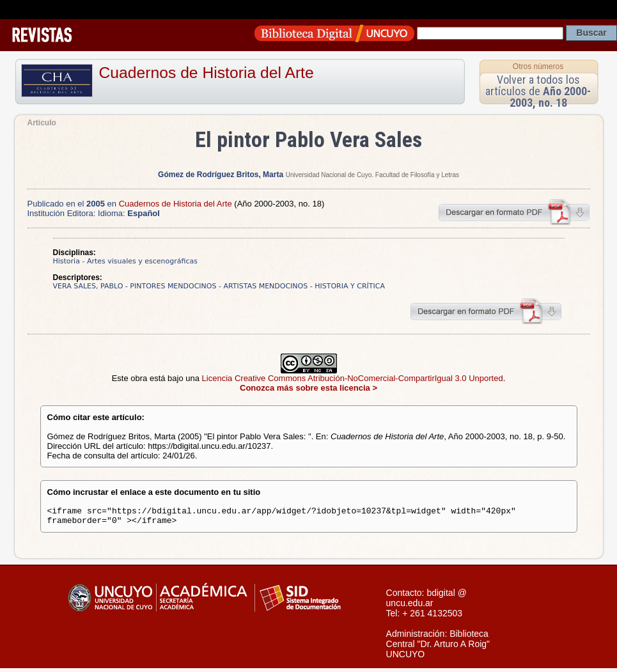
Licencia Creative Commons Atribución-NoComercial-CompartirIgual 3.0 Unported (353, 378)
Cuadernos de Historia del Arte (207, 73)
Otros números (538, 66)
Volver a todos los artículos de (538, 91)
